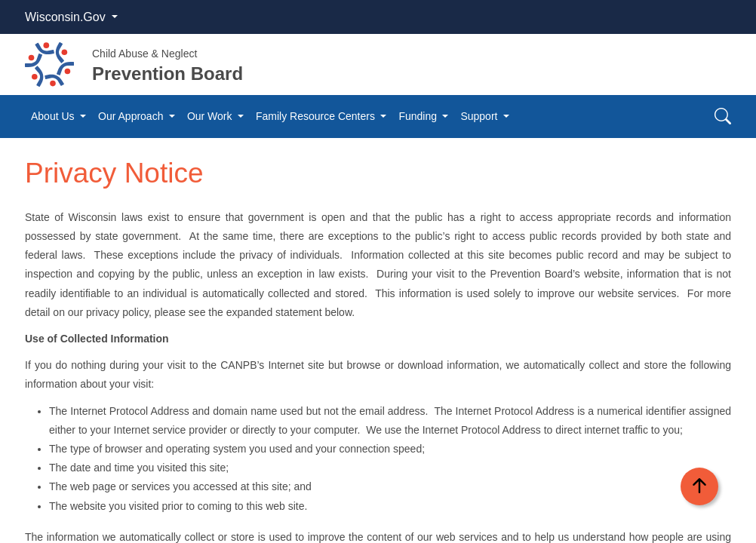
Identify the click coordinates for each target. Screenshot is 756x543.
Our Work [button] (211, 116)
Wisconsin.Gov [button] (67, 17)
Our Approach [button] (132, 116)
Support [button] (480, 116)
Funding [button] (419, 116)
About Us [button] (54, 116)
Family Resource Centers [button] (317, 116)
